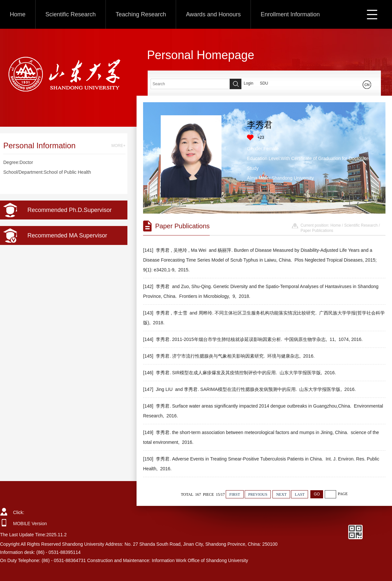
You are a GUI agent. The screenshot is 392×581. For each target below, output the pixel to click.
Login (248, 83)
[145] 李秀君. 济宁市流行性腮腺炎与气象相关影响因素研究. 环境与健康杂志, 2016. (229, 356)
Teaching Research (141, 14)
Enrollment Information (290, 14)
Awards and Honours (213, 14)
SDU (264, 83)
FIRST (235, 494)
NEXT (281, 494)
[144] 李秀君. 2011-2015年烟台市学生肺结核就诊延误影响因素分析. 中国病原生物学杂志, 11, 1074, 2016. (253, 339)
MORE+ (118, 146)
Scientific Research (71, 14)
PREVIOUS (258, 494)
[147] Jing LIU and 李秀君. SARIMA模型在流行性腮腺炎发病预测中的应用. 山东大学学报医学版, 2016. (250, 389)
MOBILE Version (30, 524)
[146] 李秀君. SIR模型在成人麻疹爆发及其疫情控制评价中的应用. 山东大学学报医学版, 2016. (240, 373)
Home (18, 14)
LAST (300, 494)
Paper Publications (317, 231)
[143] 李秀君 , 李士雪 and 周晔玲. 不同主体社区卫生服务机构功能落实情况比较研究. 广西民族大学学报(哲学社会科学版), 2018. (264, 318)
